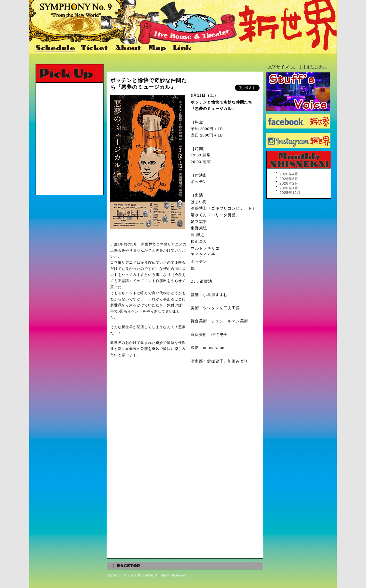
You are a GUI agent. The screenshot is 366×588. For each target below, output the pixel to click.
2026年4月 (289, 174)
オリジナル (316, 67)
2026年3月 (289, 179)
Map (158, 48)
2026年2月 (289, 183)
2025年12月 (290, 193)
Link (182, 48)
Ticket (95, 48)
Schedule (55, 48)
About (129, 48)
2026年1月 (289, 188)
